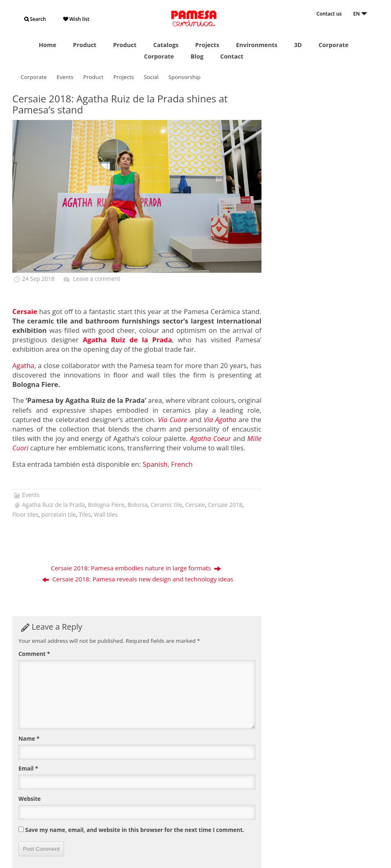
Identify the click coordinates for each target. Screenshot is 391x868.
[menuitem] (155, 465)
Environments (257, 45)
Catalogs (166, 45)
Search (35, 19)
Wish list (76, 19)
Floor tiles (25, 514)
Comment (34, 654)
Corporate (333, 45)
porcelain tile (59, 514)
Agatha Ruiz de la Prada (53, 505)
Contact (232, 56)
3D (298, 45)
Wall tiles (106, 514)
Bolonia (138, 505)
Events (65, 77)
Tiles (85, 514)
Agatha (23, 365)
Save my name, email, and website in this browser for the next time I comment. (135, 830)
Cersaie (195, 505)
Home (47, 45)
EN (360, 14)
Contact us (329, 14)
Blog (197, 56)
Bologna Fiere (106, 505)
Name (29, 739)
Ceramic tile (167, 505)
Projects (207, 45)
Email (28, 769)
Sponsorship (185, 77)
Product (85, 45)
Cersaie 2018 (225, 505)
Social (151, 77)
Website (30, 799)
